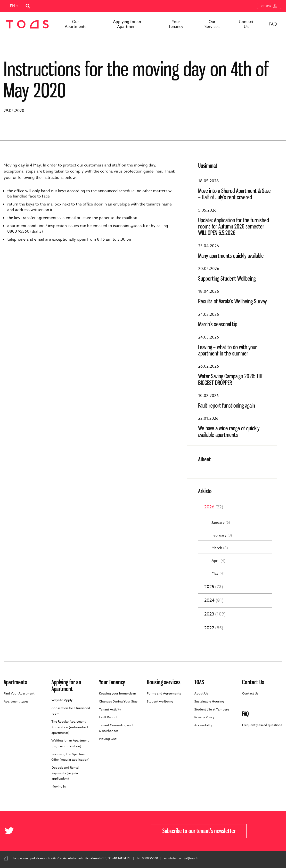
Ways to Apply (62, 700)
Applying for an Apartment (127, 24)
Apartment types (16, 701)
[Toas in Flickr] (20, 831)
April (218, 561)
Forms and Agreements (164, 693)
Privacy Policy (204, 717)
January (221, 523)
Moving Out (108, 739)
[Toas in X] (11, 831)
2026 (214, 507)
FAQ (273, 24)
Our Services (212, 24)
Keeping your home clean (118, 693)
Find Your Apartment (19, 693)
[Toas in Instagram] (27, 831)
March (220, 548)
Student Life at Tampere (212, 709)
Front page (23, 44)
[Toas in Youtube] (24, 831)
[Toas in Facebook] (2, 831)
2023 (215, 614)
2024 (214, 600)
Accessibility (203, 725)
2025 (214, 587)
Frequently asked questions (262, 725)
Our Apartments (76, 24)
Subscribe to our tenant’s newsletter (199, 831)
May (218, 573)
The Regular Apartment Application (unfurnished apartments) (70, 727)
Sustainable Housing (209, 701)
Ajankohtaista (47, 44)
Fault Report (108, 717)
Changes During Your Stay (118, 701)
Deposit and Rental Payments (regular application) (65, 773)
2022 (214, 628)
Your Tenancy (176, 24)
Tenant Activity (110, 709)
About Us (201, 693)
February (222, 535)
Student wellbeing (160, 701)
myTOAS (269, 6)
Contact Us (246, 24)
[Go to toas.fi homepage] (28, 24)
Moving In (59, 786)
